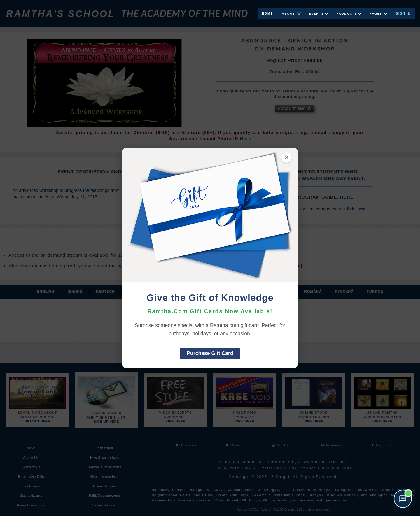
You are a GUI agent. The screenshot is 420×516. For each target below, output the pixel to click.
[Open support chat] (403, 499)
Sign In (403, 14)
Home (267, 14)
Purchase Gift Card (210, 353)
